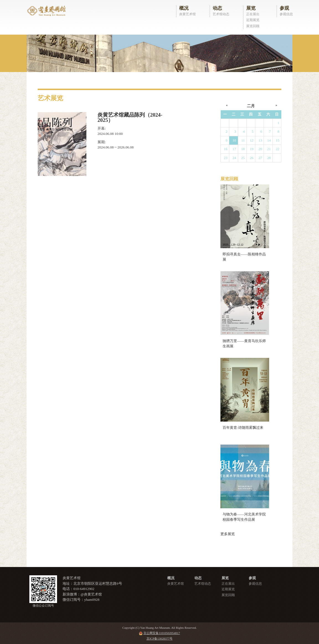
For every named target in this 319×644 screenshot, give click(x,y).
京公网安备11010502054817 (162, 633)
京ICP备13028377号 (159, 638)
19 (252, 149)
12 (252, 140)
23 (226, 158)
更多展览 (228, 534)
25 (243, 158)
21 (269, 149)
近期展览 (253, 20)
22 (278, 149)
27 (260, 158)
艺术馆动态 (221, 14)
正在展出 (253, 14)
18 (243, 149)
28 (269, 158)
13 (260, 140)
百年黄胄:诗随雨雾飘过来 (243, 428)
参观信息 (286, 14)
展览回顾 (253, 26)
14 (269, 140)
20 (260, 149)
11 (243, 140)
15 (278, 140)
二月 (251, 106)
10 (234, 140)
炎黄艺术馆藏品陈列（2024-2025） (130, 118)
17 (234, 149)
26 (252, 158)
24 (234, 158)
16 (226, 149)
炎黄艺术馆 (187, 14)
